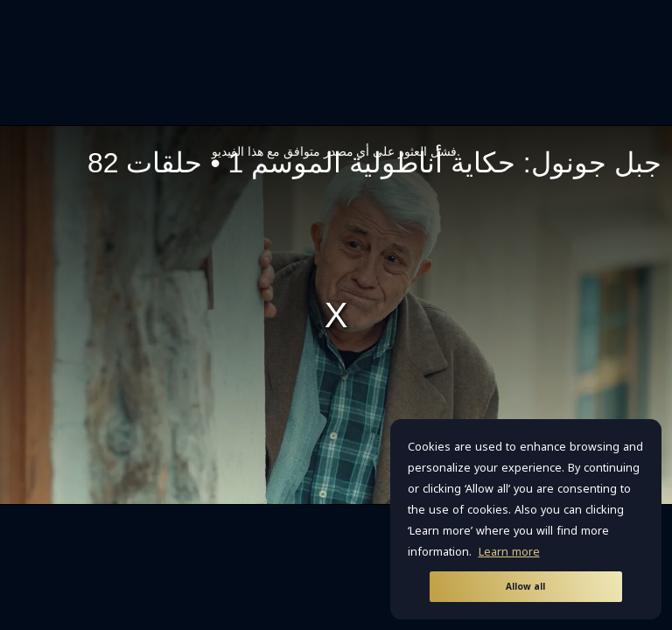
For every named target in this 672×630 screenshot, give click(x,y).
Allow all (525, 587)
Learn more (509, 552)
